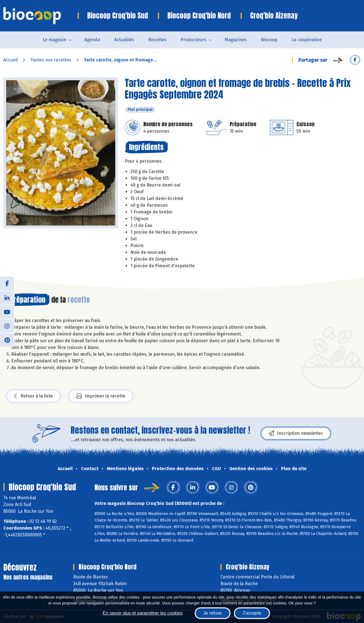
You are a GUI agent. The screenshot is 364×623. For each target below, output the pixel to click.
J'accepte (252, 613)
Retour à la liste (33, 396)
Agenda (92, 40)
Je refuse (213, 613)
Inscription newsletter (296, 433)
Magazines (236, 40)
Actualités (124, 40)
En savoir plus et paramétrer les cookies (143, 613)
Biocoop (269, 40)
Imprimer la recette (101, 396)
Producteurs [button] (193, 40)
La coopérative (307, 40)
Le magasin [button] (54, 40)
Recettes (157, 40)
